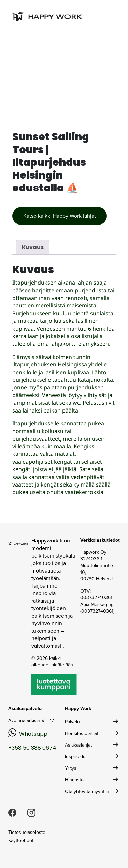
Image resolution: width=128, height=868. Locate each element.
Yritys (71, 768)
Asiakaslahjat (78, 745)
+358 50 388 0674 (32, 748)
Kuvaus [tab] (33, 247)
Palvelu (72, 722)
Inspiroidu (75, 757)
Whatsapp (33, 734)
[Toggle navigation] (112, 16)
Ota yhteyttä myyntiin (87, 791)
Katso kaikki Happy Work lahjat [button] (60, 216)
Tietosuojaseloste (27, 832)
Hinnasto (74, 780)
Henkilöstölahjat (82, 733)
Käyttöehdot (21, 841)
